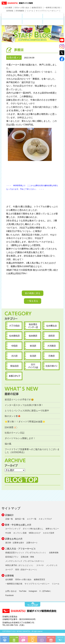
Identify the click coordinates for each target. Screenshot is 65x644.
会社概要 (9, 8)
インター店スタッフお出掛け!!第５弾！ (24, 405)
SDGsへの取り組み (22, 8)
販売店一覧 (20, 519)
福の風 (8, 444)
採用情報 (10, 11)
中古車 (8, 533)
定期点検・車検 (27, 557)
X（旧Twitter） (46, 591)
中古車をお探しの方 (53, 16)
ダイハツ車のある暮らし (33, 529)
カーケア (9, 570)
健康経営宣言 (37, 8)
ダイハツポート (53, 22)
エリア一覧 (32, 519)
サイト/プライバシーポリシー (47, 11)
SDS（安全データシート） (27, 570)
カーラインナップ (13, 529)
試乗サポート (32, 543)
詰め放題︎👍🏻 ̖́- (11, 427)
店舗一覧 (9, 519)
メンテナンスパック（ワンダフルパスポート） (25, 561)
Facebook (9, 595)
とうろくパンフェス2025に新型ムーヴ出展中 (27, 411)
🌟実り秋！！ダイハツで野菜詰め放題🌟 (25, 422)
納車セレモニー (52, 529)
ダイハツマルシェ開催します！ (20, 438)
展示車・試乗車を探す (15, 543)
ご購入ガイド (43, 21)
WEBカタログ (35, 533)
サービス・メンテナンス (22, 21)
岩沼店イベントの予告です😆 (19, 400)
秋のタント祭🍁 (13, 416)
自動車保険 (54, 553)
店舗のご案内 (22, 16)
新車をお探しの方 (43, 16)
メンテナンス (52, 565)
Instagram (33, 591)
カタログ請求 (49, 533)
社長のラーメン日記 (15, 433)
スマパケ (40, 565)
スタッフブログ (45, 519)
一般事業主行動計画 (52, 8)
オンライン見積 (20, 533)
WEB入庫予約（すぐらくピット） (20, 565)
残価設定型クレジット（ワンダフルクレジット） (26, 553)
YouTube (23, 591)
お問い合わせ (11, 591)
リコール (30, 11)
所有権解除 (20, 11)
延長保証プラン (12, 557)
